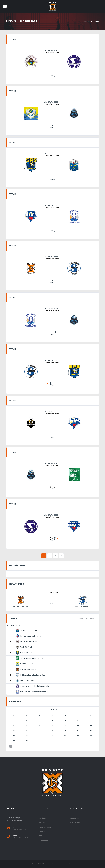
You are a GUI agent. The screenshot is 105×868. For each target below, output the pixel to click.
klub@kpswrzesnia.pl (20, 830)
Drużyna (42, 819)
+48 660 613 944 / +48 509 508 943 (23, 838)
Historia (42, 823)
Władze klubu (45, 827)
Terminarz (43, 840)
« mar (11, 746)
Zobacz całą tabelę (86, 619)
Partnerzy (75, 823)
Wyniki (42, 836)
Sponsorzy (75, 819)
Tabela (42, 832)
